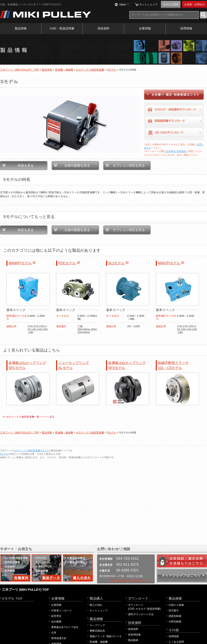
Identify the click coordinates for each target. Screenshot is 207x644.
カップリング (97, 625)
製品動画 (133, 640)
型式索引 (174, 611)
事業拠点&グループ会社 (65, 627)
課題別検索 (175, 616)
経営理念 (56, 616)
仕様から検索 (176, 605)
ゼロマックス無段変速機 (90, 70)
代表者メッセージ (61, 611)
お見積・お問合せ (194, 4)
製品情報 (21, 28)
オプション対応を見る (129, 165)
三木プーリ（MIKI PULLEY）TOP (19, 70)
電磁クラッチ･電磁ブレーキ (106, 636)
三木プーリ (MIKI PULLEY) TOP (26, 589)
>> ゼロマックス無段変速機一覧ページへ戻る (28, 417)
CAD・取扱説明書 (62, 28)
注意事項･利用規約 (176, 151)
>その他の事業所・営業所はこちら (130, 580)
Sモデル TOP (12, 598)
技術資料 (103, 28)
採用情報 (186, 28)
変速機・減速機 (64, 70)
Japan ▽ (124, 4)
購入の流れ (96, 605)
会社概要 (56, 622)
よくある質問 (176, 642)
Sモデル (112, 70)
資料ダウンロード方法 (141, 614)
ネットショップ (148, 4)
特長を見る (26, 165)
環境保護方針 (60, 638)
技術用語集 (134, 635)
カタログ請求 (171, 4)
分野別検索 (175, 622)
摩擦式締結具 (97, 631)
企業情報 (145, 28)
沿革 (54, 633)
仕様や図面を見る (77, 165)
